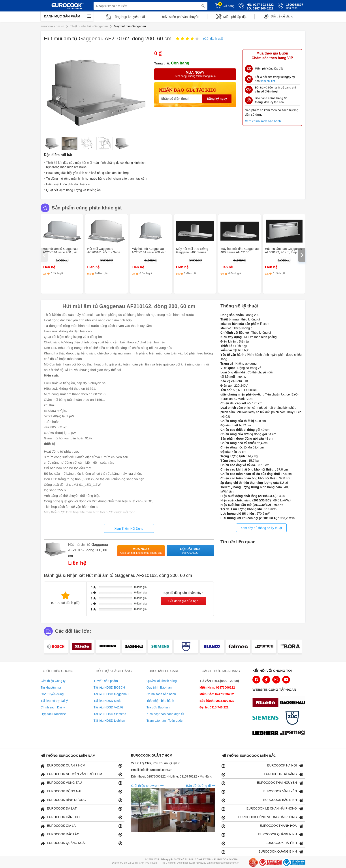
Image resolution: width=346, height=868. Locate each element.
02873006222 (157, 776)
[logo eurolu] (293, 733)
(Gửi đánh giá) (213, 39)
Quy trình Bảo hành (160, 687)
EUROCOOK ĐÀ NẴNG (262, 774)
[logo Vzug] (293, 718)
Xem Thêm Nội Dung (129, 529)
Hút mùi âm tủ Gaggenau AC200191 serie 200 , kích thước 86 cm (61, 252)
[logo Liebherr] (267, 733)
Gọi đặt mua (190, 551)
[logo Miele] (267, 703)
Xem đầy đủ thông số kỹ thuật (261, 528)
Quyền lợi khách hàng (162, 681)
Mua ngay (141, 551)
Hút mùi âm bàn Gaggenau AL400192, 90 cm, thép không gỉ (284, 252)
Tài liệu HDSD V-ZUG (109, 707)
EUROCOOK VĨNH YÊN (262, 792)
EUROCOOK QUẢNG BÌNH (262, 852)
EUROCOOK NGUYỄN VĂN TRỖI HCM (81, 774)
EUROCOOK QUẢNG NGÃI (81, 843)
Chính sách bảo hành (161, 694)
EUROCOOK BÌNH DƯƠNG (81, 800)
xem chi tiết (268, 81)
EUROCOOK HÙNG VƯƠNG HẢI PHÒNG (262, 817)
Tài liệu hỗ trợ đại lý (54, 701)
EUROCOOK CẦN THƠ (81, 817)
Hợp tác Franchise (53, 714)
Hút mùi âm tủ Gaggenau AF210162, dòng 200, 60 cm (88, 550)
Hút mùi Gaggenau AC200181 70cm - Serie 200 (104, 252)
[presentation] (44, 255)
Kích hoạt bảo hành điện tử (165, 714)
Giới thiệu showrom (147, 786)
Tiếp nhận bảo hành (160, 701)
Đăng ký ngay (217, 99)
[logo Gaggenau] (293, 703)
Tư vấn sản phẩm (106, 681)
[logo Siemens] (267, 718)
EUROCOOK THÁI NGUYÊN (262, 783)
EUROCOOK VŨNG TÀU (81, 783)
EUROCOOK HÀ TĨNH (262, 843)
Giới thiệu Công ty (53, 681)
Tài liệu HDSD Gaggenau (111, 694)
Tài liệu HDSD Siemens (110, 714)
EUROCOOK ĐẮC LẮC (81, 835)
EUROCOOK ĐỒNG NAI (81, 792)
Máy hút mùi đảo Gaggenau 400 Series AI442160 (240, 250)
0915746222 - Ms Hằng (196, 776)
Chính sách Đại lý (53, 707)
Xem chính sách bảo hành (263, 121)
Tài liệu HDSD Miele (107, 701)
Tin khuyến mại (51, 687)
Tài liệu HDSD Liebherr (109, 721)
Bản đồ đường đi (200, 786)
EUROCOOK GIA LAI (81, 826)
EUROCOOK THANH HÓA (262, 826)
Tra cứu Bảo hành (159, 707)
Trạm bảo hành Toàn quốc (165, 721)
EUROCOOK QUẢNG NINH (262, 835)
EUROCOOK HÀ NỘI (262, 766)
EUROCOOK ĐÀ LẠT (81, 809)
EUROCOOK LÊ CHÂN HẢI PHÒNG (262, 809)
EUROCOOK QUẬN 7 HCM (81, 766)
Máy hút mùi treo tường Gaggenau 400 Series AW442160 (192, 252)
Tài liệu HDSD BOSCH (109, 687)
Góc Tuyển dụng (52, 694)
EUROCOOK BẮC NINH (262, 800)
